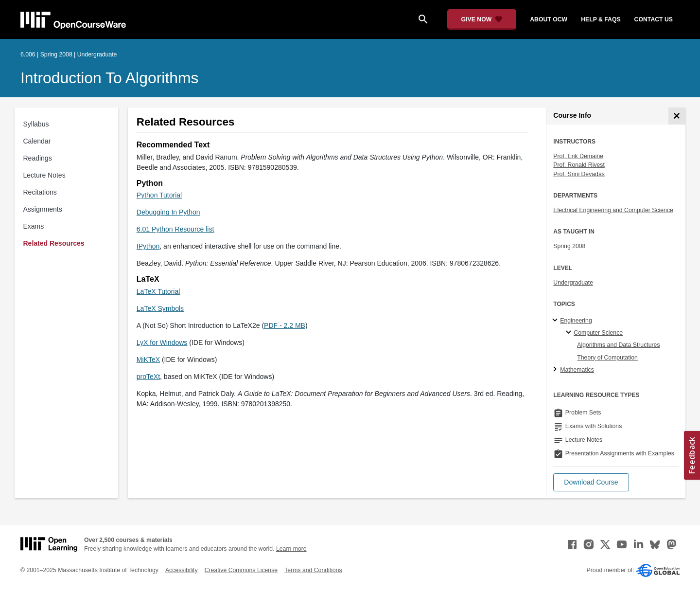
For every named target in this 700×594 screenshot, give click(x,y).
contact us (654, 19)
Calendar (37, 141)
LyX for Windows (162, 342)
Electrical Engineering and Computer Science (613, 210)
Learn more (291, 549)
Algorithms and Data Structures (618, 345)
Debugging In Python (168, 212)
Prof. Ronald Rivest (579, 165)
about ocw (549, 19)
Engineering (576, 321)
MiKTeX (148, 360)
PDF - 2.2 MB (285, 325)
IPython (148, 246)
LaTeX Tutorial (158, 291)
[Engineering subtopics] (556, 321)
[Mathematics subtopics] (556, 370)
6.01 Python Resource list (175, 229)
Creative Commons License (241, 570)
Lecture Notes (44, 175)
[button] (591, 482)
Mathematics (577, 370)
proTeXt (148, 377)
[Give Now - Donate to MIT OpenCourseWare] (482, 19)
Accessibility (182, 570)
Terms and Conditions (313, 570)
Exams (34, 226)
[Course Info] (677, 116)
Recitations (40, 192)
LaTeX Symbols (160, 308)
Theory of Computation (607, 358)
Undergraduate (573, 283)
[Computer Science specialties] (570, 333)
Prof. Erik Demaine (578, 156)
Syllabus (36, 124)
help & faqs (601, 19)
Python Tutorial (159, 195)
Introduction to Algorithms (110, 78)
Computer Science (598, 333)
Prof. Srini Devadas (579, 174)
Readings (38, 158)
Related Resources (54, 243)
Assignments (43, 209)
